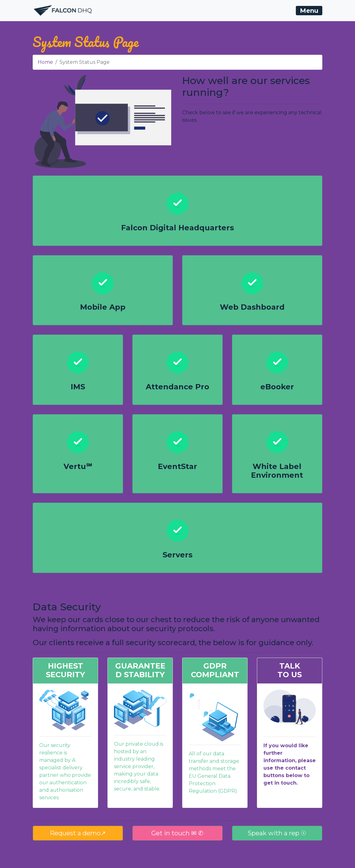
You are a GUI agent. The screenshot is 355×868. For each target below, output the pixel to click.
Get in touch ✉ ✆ (177, 833)
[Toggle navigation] (309, 11)
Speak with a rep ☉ (277, 833)
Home (45, 62)
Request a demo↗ (78, 833)
